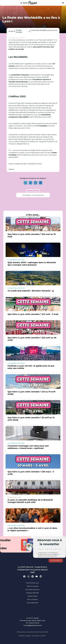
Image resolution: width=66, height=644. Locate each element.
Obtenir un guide (32, 586)
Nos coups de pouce (33, 589)
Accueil (11, 31)
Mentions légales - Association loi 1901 (32, 636)
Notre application (33, 603)
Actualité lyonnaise (19, 31)
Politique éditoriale (33, 593)
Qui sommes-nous (32, 583)
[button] (63, 3)
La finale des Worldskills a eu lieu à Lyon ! (44, 31)
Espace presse (32, 596)
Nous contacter (32, 599)
